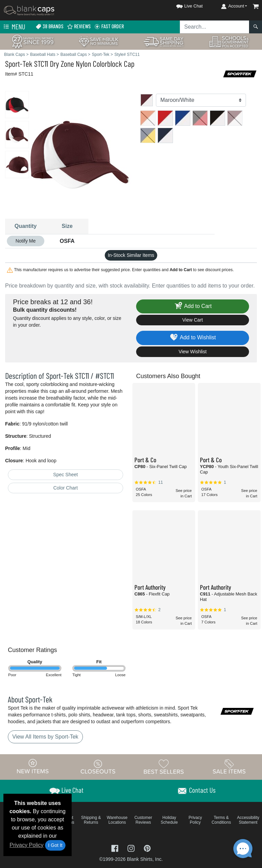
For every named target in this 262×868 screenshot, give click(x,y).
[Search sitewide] (215, 27)
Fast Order (109, 26)
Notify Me (25, 241)
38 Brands (49, 26)
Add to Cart (193, 306)
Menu (14, 27)
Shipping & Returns (91, 820)
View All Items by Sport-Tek (45, 737)
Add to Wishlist (193, 338)
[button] (183, 5)
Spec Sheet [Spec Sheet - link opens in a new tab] (65, 475)
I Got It (55, 845)
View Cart (192, 320)
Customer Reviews (143, 820)
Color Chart (65, 488)
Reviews (79, 26)
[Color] (201, 100)
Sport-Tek (19, 64)
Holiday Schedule (169, 820)
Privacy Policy (27, 845)
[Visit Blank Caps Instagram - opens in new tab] (132, 848)
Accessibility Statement (248, 820)
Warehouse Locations (117, 820)
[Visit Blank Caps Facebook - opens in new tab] (116, 848)
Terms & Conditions (221, 820)
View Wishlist (192, 352)
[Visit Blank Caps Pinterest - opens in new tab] (147, 848)
